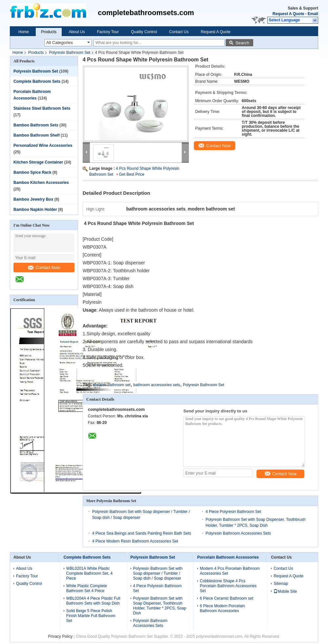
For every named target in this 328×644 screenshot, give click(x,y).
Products (49, 32)
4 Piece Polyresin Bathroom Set (233, 512)
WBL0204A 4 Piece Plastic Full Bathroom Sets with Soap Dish (93, 601)
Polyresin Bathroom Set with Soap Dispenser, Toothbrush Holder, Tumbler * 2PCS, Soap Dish (160, 606)
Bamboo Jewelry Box (33, 199)
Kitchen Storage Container (38, 162)
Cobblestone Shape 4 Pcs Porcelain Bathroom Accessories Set (228, 586)
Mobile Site (285, 591)
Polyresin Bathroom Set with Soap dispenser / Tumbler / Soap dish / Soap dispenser (158, 573)
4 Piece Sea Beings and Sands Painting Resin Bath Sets (142, 533)
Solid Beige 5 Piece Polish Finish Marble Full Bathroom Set (91, 616)
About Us (77, 32)
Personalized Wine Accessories (43, 145)
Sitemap (281, 584)
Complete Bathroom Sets (37, 81)
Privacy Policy (61, 636)
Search (242, 43)
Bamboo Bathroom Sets (36, 125)
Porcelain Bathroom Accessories (228, 557)
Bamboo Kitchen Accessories (41, 183)
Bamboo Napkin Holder (35, 210)
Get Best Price (132, 174)
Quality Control (144, 32)
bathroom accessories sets (157, 385)
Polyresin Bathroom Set (70, 53)
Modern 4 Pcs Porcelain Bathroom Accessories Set (230, 571)
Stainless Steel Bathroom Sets (42, 108)
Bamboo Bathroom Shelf (37, 135)
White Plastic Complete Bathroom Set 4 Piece (87, 588)
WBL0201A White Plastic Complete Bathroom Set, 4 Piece (89, 573)
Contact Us (179, 32)
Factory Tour (108, 32)
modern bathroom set (112, 385)
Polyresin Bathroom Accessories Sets (238, 533)
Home (24, 32)
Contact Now (44, 267)
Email (313, 14)
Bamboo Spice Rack (32, 172)
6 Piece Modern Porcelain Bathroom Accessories (222, 608)
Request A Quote (288, 14)
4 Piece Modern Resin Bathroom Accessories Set (135, 541)
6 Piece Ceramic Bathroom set (226, 598)
